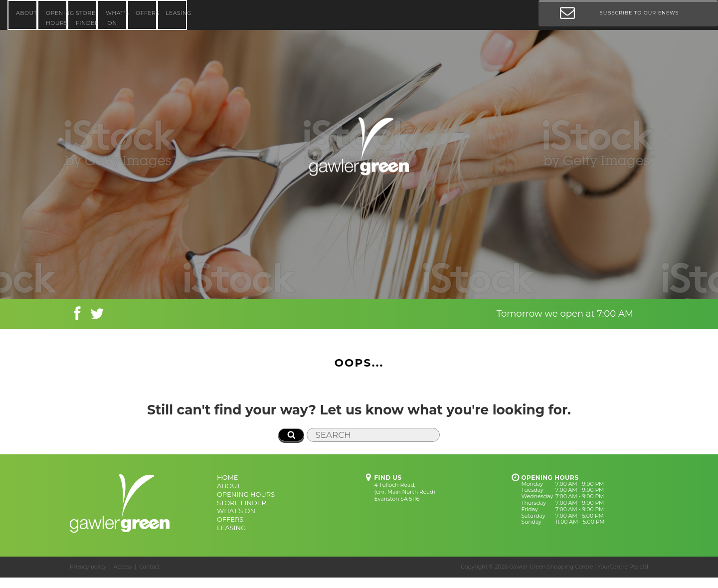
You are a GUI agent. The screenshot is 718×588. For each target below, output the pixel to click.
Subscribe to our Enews (619, 15)
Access (123, 567)
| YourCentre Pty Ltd (621, 567)
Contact (150, 567)
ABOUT (26, 13)
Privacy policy (88, 567)
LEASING (176, 13)
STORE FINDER (87, 18)
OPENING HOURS (57, 18)
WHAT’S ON (116, 18)
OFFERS (146, 13)
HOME (227, 477)
